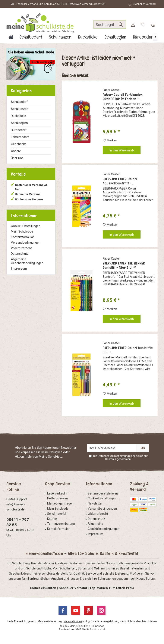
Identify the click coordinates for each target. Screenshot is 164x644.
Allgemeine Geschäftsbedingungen (27, 261)
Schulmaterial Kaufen (57, 516)
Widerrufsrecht (21, 248)
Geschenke (19, 144)
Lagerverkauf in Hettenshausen (58, 496)
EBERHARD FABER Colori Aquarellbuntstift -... (120, 181)
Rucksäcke (18, 116)
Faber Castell (111, 90)
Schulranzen (20, 109)
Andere (16, 151)
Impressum (19, 269)
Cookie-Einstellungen (26, 226)
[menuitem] (153, 24)
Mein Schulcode (22, 231)
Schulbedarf (19, 102)
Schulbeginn (19, 123)
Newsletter (95, 503)
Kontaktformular (22, 237)
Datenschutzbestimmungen (115, 456)
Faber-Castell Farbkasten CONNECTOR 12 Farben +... (123, 97)
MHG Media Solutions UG (90, 630)
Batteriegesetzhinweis (103, 493)
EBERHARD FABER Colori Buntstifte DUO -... (128, 350)
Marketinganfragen (60, 503)
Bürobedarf (19, 130)
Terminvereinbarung (61, 524)
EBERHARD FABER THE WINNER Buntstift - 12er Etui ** (124, 266)
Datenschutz (20, 254)
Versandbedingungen (26, 243)
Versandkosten (73, 621)
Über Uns (17, 158)
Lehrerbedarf (20, 137)
